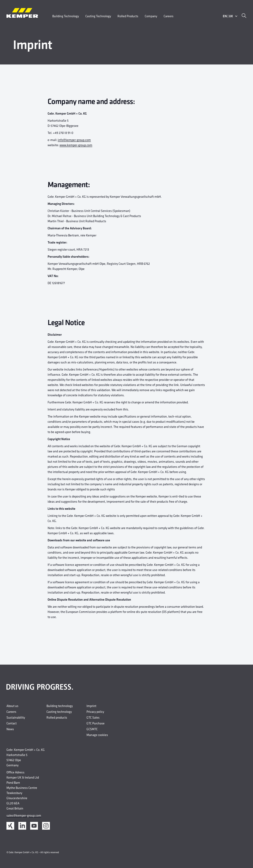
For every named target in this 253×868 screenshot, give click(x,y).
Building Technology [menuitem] (66, 16)
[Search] (244, 16)
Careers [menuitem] (169, 16)
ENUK (230, 16)
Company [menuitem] (151, 16)
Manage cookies (97, 735)
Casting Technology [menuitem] (98, 16)
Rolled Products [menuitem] (128, 16)
